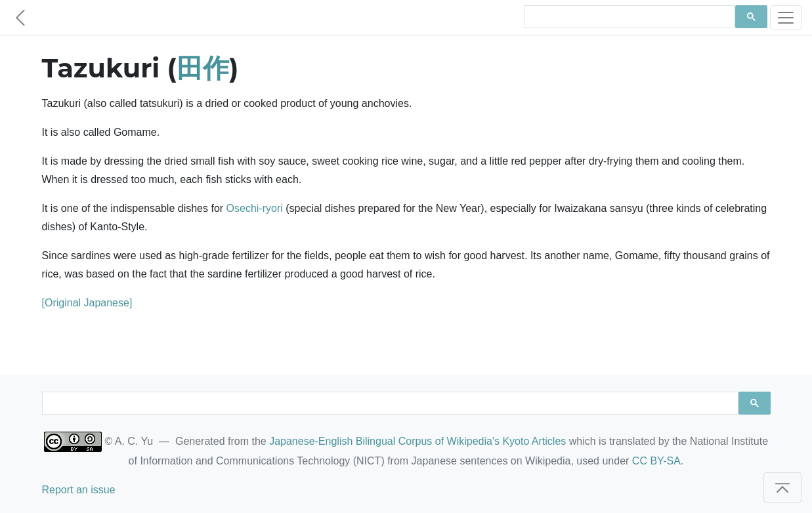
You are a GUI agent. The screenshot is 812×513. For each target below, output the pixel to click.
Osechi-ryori (255, 208)
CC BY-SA (656, 461)
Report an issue (79, 490)
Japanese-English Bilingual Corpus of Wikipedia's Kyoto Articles (417, 441)
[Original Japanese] (87, 303)
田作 (203, 68)
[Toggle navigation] (786, 17)
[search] (628, 17)
